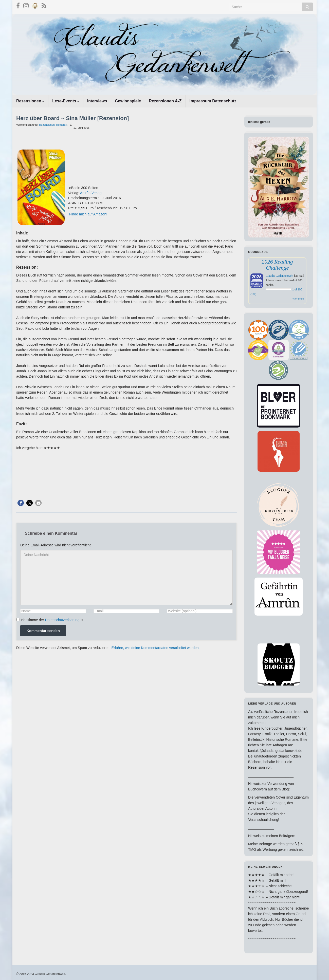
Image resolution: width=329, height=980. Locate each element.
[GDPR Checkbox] (18, 620)
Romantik (62, 125)
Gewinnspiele (128, 101)
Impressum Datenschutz (213, 101)
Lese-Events (66, 101)
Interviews (97, 101)
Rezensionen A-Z (165, 101)
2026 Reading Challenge (277, 265)
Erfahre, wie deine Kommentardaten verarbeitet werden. (156, 648)
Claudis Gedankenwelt (279, 276)
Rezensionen (30, 101)
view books (298, 299)
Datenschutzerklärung (62, 620)
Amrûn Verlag (91, 193)
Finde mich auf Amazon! (88, 214)
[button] (21, 503)
